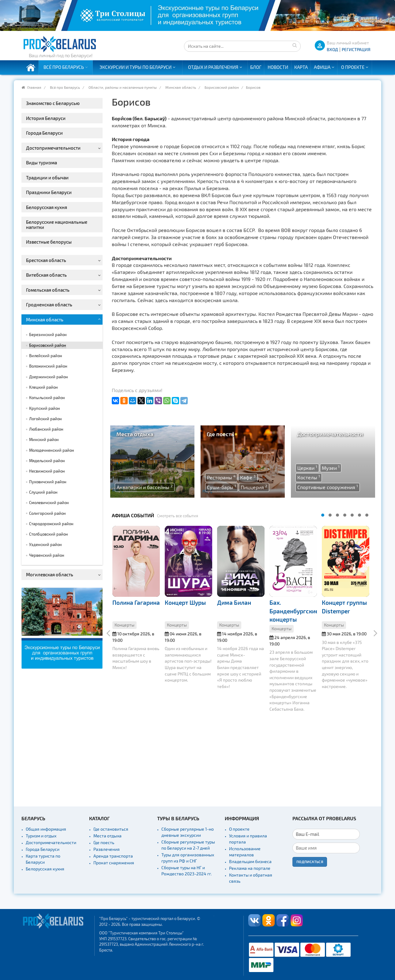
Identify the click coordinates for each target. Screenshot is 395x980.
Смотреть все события (178, 516)
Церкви (307, 468)
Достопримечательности (51, 842)
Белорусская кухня (45, 869)
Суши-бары (222, 487)
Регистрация (356, 49)
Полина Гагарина (136, 602)
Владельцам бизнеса (250, 861)
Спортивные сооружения (328, 487)
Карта (301, 67)
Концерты (124, 625)
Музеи (331, 468)
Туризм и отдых (41, 836)
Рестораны (221, 477)
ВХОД (332, 49)
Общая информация (46, 829)
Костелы (309, 477)
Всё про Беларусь (64, 67)
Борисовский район (222, 87)
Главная (34, 87)
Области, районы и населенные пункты (123, 87)
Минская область (181, 87)
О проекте (353, 67)
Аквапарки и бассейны (145, 487)
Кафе (248, 477)
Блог (256, 67)
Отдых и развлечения (213, 67)
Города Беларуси (43, 849)
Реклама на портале (250, 868)
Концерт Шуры (185, 602)
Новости (278, 67)
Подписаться (310, 862)
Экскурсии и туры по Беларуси (135, 67)
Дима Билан (234, 602)
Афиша (322, 67)
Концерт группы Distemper (344, 607)
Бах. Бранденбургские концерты (294, 611)
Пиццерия (254, 487)
